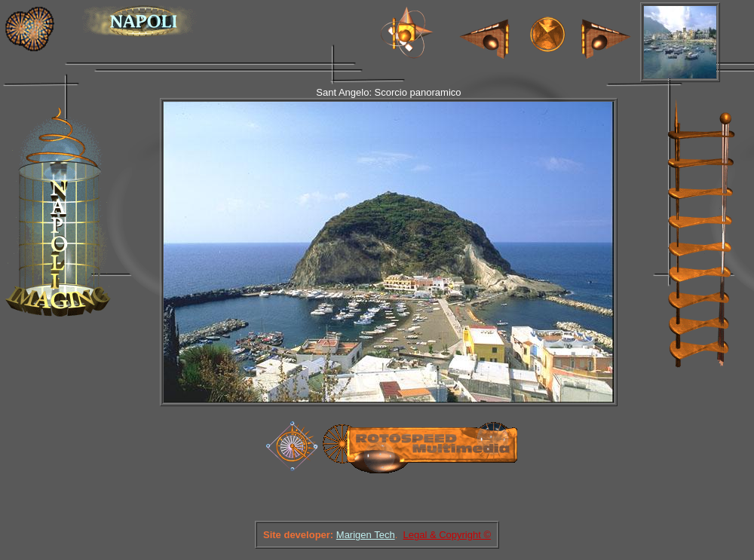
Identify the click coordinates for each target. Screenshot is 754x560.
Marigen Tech (366, 535)
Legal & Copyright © (447, 535)
